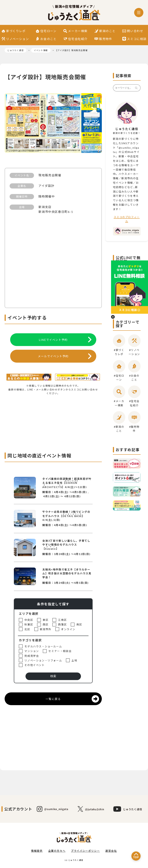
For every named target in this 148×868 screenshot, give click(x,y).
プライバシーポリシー (85, 851)
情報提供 (37, 851)
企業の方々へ (57, 851)
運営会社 (111, 851)
